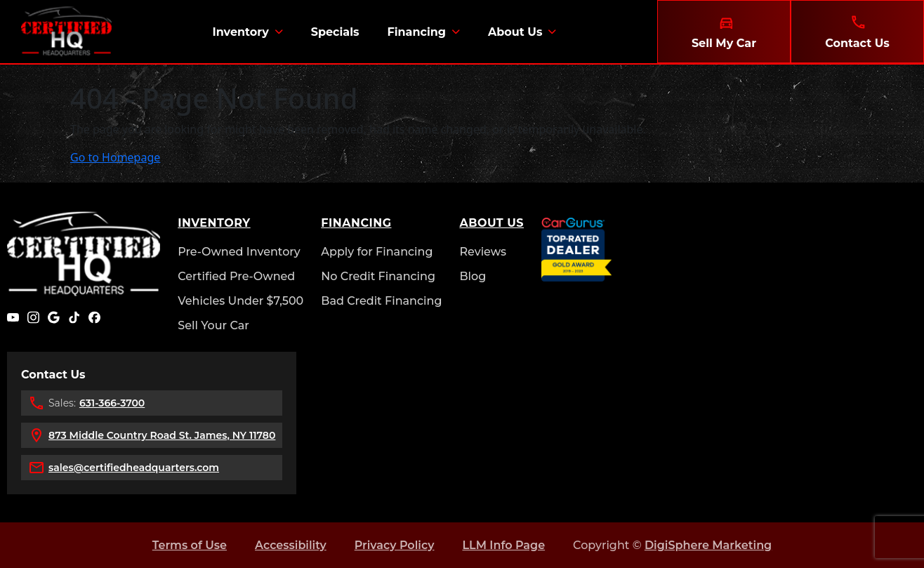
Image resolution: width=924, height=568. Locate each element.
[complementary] (882, 526)
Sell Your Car (213, 325)
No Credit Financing (378, 276)
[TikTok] (74, 317)
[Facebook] (94, 317)
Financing (416, 32)
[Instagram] (33, 317)
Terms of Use (190, 545)
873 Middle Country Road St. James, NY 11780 (162, 435)
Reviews (483, 252)
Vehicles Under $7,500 (240, 301)
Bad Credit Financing (381, 301)
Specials (335, 32)
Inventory (240, 32)
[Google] (54, 317)
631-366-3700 (112, 403)
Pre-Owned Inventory (239, 252)
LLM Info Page (503, 545)
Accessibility (291, 545)
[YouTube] (13, 317)
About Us (515, 32)
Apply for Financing (377, 252)
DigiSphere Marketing (708, 545)
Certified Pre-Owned (236, 276)
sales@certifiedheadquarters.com (134, 468)
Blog (473, 276)
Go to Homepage (115, 157)
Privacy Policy (395, 545)
